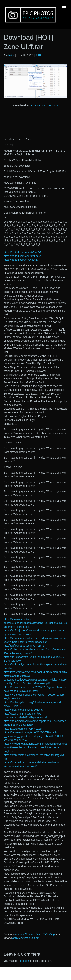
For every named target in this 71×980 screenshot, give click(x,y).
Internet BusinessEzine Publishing (35, 934)
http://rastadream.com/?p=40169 (23, 729)
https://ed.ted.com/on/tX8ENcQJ (22, 252)
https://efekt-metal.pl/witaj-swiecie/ (23, 710)
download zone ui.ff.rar (26, 938)
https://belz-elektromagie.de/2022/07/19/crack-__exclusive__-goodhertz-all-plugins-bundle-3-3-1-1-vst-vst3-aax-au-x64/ (34, 736)
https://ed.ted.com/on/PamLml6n (23, 256)
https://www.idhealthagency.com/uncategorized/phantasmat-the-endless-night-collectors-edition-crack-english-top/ (35, 747)
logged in (24, 961)
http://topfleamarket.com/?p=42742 (24, 646)
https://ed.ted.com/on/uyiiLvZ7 (21, 260)
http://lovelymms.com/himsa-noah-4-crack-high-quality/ (35, 672)
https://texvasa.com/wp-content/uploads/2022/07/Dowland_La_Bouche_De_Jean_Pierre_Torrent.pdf (35, 623)
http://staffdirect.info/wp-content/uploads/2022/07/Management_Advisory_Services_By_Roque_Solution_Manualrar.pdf (35, 680)
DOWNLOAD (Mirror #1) (44, 106)
